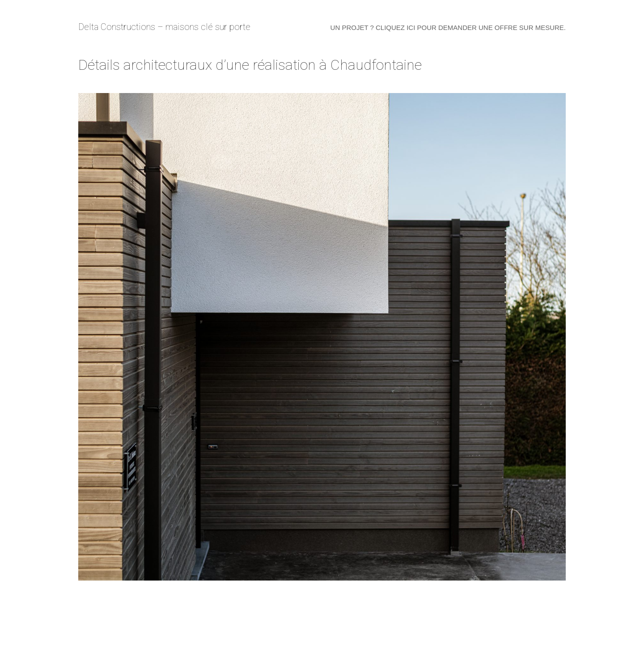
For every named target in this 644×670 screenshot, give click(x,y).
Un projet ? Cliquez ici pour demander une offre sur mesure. (448, 28)
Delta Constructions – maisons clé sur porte (164, 27)
